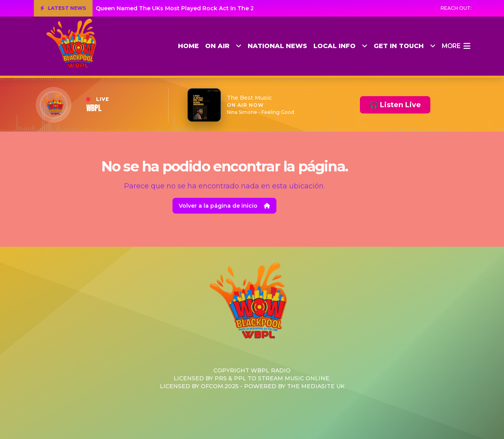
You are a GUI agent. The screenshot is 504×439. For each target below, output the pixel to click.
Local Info (340, 46)
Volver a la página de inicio (224, 206)
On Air (223, 46)
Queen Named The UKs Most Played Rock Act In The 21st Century (191, 8)
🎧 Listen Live (395, 105)
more (456, 46)
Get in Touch (405, 46)
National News (277, 46)
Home (188, 46)
